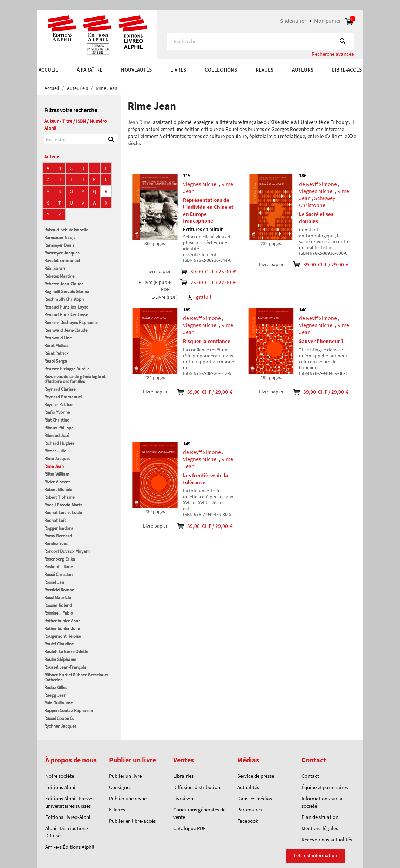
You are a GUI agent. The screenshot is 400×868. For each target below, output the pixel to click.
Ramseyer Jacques (62, 253)
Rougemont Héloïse (62, 636)
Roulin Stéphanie (60, 659)
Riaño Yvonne (57, 412)
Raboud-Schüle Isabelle (66, 230)
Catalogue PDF (189, 828)
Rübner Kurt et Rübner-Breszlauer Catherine (76, 677)
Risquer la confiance (207, 341)
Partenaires (250, 810)
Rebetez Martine (59, 276)
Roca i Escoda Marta (63, 505)
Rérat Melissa (56, 346)
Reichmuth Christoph (64, 299)
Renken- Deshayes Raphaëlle (71, 322)
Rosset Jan (54, 582)
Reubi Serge (55, 361)
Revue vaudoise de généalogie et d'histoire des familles (75, 379)
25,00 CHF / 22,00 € (206, 282)
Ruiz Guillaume (58, 703)
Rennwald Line (58, 338)
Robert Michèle (58, 489)
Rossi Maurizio (58, 598)
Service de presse (256, 776)
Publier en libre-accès (132, 821)
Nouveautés (136, 70)
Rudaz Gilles (56, 687)
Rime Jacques (57, 459)
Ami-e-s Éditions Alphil (70, 847)
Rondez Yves (56, 544)
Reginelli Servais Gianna (67, 291)
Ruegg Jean (55, 695)
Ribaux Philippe (59, 428)
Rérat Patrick (56, 353)
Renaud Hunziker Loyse (66, 307)
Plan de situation (320, 817)
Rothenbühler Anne (62, 621)
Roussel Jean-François (65, 667)
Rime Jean (54, 466)
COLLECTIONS (221, 70)
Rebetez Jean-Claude (64, 284)
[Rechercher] (260, 41)
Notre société (60, 776)
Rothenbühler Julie (62, 628)
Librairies (183, 776)
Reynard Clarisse (60, 389)
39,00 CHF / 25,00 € (206, 271)
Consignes (120, 787)
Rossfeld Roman (59, 590)
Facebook (248, 821)
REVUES (265, 70)
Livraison (183, 798)
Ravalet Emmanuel (62, 261)
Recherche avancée (333, 54)
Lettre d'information (316, 855)
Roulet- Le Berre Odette (66, 652)
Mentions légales (320, 828)
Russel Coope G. (59, 718)
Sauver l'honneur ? (321, 341)
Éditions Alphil (61, 787)
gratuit (199, 297)
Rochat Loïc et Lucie (63, 513)
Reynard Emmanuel (63, 397)
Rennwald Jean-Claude (66, 330)
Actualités (248, 787)
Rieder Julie (55, 451)
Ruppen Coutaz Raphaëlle (68, 711)
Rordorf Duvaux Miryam (67, 551)
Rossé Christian (58, 574)
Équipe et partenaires (325, 787)
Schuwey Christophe (317, 201)
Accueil (48, 70)
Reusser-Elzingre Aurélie (67, 369)
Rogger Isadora (59, 528)
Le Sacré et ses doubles (316, 217)
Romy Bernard (58, 536)
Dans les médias (255, 798)
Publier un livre (125, 776)
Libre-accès (347, 70)
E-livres (117, 810)
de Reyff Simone (318, 184)
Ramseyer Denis (59, 245)
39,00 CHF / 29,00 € (316, 264)
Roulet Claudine (59, 644)
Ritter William (57, 474)
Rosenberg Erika (60, 559)
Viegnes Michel (200, 184)
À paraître (90, 70)
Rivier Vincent (57, 482)
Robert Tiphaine (59, 497)
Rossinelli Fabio (59, 613)
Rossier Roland (58, 605)
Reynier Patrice (58, 405)
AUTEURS (303, 70)
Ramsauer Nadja (60, 237)
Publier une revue (128, 798)
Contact (310, 776)
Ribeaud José (57, 435)
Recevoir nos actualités (327, 839)
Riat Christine (57, 420)
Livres (178, 70)
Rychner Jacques (60, 726)
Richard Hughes (59, 443)
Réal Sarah (55, 268)
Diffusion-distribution (197, 787)
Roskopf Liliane (58, 567)
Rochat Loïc (55, 520)
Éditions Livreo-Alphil (69, 817)
